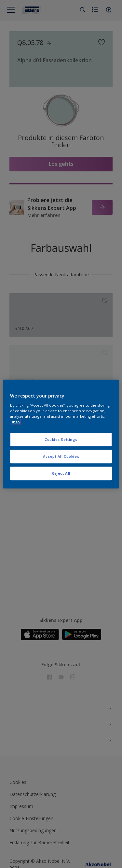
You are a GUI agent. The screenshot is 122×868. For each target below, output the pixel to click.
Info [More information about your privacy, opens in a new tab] (16, 422)
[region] (61, 434)
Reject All (61, 473)
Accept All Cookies (61, 456)
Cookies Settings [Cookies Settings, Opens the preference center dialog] (61, 439)
